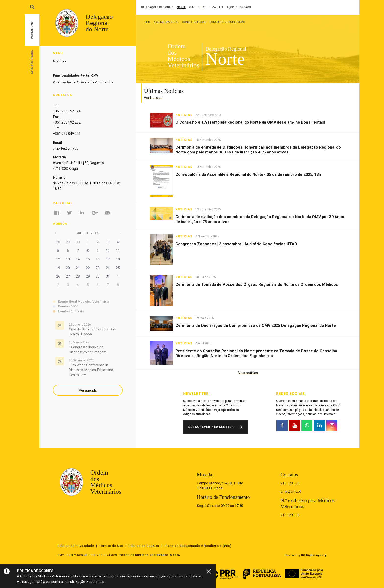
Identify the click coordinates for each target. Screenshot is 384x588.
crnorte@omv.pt (65, 148)
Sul (206, 7)
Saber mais (95, 582)
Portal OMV (32, 30)
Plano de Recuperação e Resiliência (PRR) (198, 546)
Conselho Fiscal (194, 22)
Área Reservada (32, 62)
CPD (147, 22)
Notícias (60, 61)
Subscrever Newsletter (211, 427)
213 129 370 (290, 483)
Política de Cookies (144, 546)
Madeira (217, 7)
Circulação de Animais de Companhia (83, 82)
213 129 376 (290, 515)
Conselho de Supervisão (227, 22)
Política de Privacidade (76, 546)
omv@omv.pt (291, 491)
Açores (232, 7)
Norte (181, 7)
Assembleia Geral (166, 22)
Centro (194, 7)
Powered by (306, 555)
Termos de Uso (111, 546)
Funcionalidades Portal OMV (76, 76)
